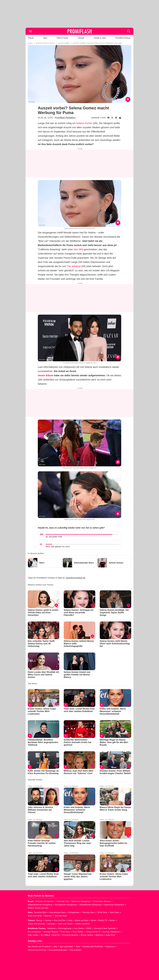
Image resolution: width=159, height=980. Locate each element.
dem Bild (78, 249)
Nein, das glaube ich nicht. (58, 547)
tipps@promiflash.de (76, 578)
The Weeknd (74, 266)
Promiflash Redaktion (65, 118)
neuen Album (46, 375)
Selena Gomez (84, 123)
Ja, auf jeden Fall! (54, 537)
